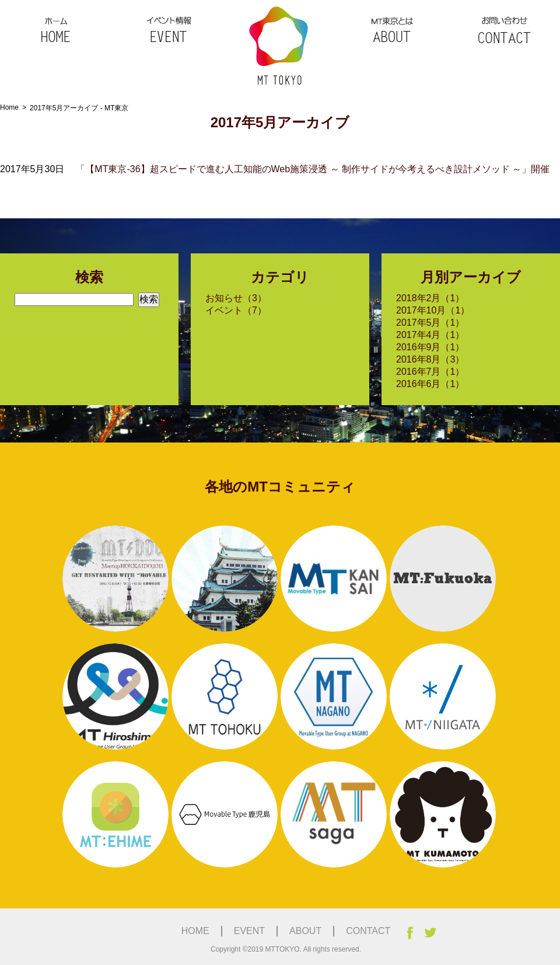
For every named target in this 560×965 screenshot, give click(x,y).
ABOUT (392, 28)
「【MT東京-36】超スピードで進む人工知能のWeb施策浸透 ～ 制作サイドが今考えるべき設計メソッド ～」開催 (313, 169)
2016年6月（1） (430, 384)
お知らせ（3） (236, 298)
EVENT (168, 28)
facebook (410, 933)
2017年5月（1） (430, 323)
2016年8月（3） (430, 359)
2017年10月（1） (433, 310)
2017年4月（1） (430, 335)
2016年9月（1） (430, 347)
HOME (56, 28)
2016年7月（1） (430, 372)
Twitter (430, 933)
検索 (149, 299)
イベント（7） (236, 310)
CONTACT (504, 28)
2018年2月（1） (430, 298)
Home (9, 107)
